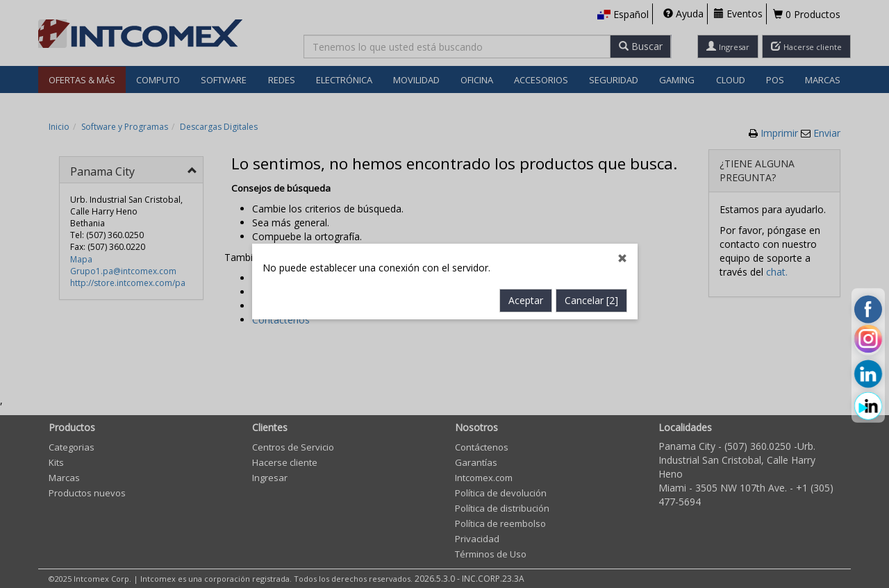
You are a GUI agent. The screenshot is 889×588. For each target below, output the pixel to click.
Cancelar (591, 288)
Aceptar (526, 288)
